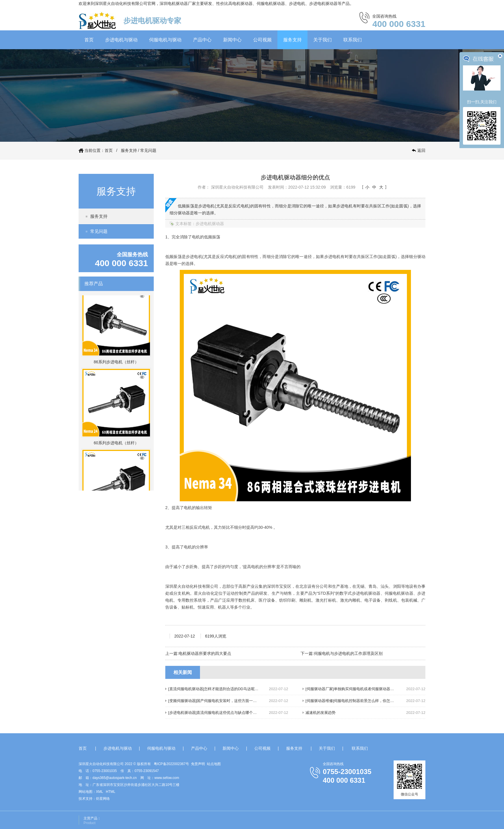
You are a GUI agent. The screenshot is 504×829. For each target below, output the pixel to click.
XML (99, 792)
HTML (111, 792)
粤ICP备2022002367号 (172, 764)
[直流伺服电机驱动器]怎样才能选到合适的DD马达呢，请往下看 (221, 689)
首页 (89, 40)
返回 (421, 150)
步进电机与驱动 (121, 40)
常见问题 (148, 150)
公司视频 (262, 40)
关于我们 (323, 40)
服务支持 (292, 40)
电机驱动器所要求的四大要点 (205, 653)
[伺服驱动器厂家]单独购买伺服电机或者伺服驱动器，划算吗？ (357, 689)
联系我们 (353, 40)
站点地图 (214, 764)
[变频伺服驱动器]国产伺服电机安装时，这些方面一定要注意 (218, 701)
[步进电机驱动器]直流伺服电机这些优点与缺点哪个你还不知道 (220, 713)
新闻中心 (232, 40)
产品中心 (202, 40)
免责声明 (198, 764)
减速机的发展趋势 (320, 713)
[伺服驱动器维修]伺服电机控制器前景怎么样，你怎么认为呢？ (357, 701)
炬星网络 (103, 799)
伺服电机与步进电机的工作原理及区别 (348, 653)
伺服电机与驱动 (165, 40)
